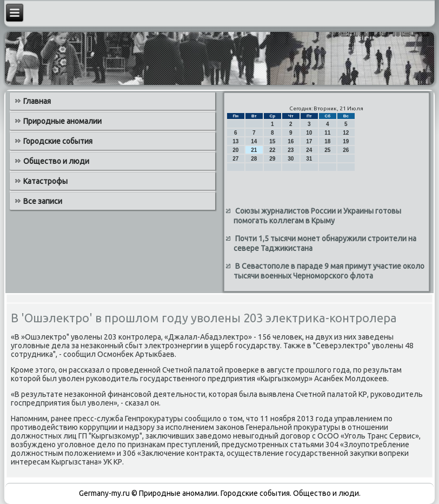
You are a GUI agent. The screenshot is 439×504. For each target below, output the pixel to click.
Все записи (43, 201)
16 (291, 141)
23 (291, 150)
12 (346, 133)
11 (327, 133)
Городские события (58, 141)
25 (327, 150)
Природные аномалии (62, 121)
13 (235, 141)
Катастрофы (45, 181)
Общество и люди (56, 161)
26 (346, 150)
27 (235, 159)
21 (254, 150)
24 (309, 150)
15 (272, 141)
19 (346, 141)
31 (309, 159)
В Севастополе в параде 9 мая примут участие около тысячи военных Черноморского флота (329, 271)
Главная (37, 101)
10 (309, 133)
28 (254, 159)
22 (272, 150)
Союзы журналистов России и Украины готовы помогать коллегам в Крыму (317, 216)
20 (235, 150)
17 (309, 141)
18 (327, 141)
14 (254, 141)
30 (291, 159)
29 (272, 159)
